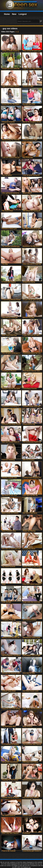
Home (7, 14)
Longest (23, 14)
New (14, 14)
